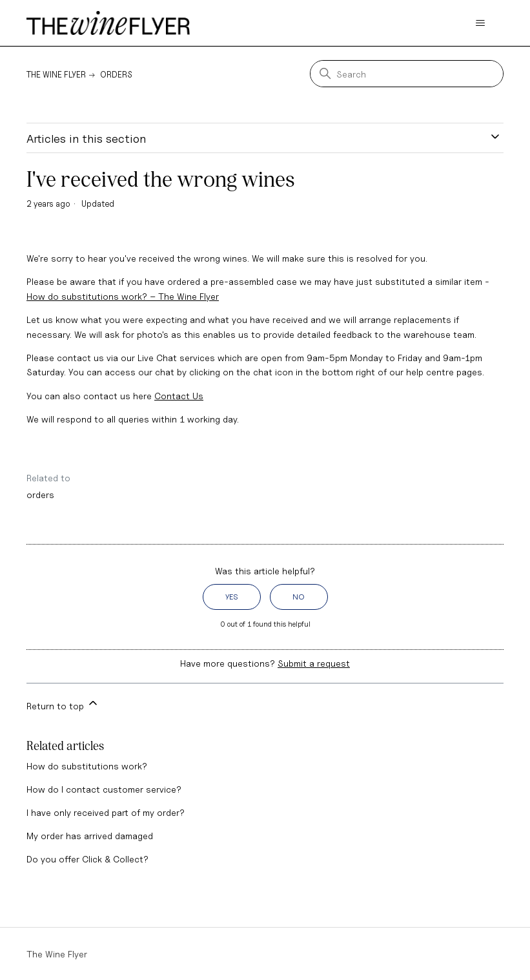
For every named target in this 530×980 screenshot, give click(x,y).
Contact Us (179, 396)
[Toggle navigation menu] (481, 23)
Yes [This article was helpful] (232, 597)
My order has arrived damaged (90, 836)
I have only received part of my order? (106, 812)
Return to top (63, 704)
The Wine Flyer (56, 74)
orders (40, 495)
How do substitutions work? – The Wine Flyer (123, 296)
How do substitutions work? (87, 766)
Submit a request (314, 663)
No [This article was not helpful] (299, 597)
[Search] (407, 74)
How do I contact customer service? (104, 789)
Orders (116, 74)
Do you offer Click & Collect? (87, 859)
